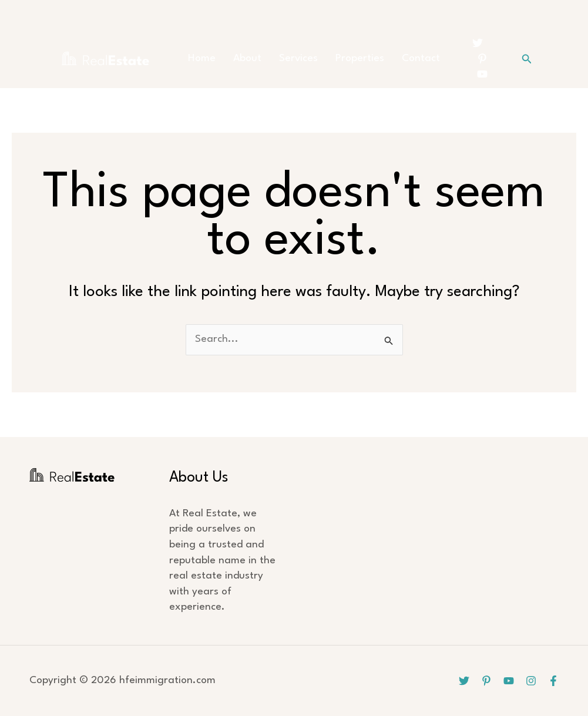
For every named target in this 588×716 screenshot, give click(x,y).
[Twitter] (478, 43)
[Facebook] (553, 681)
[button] (527, 59)
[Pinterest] (482, 59)
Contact (421, 58)
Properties (360, 58)
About (247, 58)
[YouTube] (482, 74)
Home (202, 58)
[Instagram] (531, 681)
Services (298, 58)
